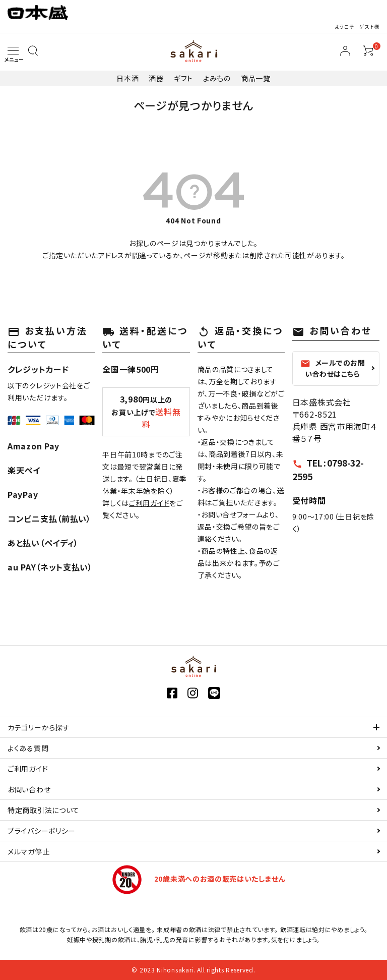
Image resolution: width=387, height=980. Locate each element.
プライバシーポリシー (42, 831)
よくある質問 (28, 748)
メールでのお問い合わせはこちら (333, 368)
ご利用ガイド (149, 503)
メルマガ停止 (28, 851)
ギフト (183, 78)
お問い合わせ (29, 789)
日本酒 (127, 78)
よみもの (217, 78)
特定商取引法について (44, 810)
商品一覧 (256, 78)
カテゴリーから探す (39, 727)
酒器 (156, 78)
